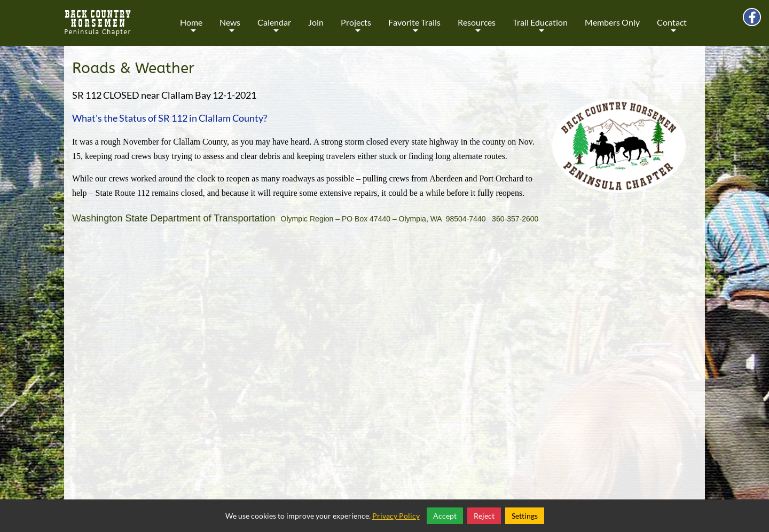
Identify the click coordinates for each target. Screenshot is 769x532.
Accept (445, 516)
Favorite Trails (414, 30)
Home (191, 30)
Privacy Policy (396, 516)
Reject (484, 516)
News (230, 30)
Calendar (274, 30)
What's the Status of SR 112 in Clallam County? (170, 118)
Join (316, 22)
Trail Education (540, 30)
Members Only (612, 22)
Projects (356, 30)
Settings (525, 516)
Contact (672, 30)
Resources (477, 30)
